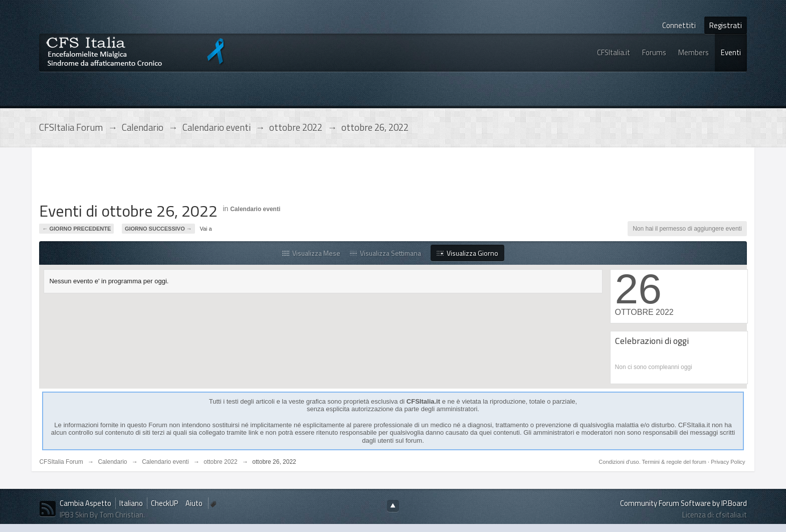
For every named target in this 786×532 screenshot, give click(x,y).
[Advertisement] (222, 178)
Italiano (131, 503)
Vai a (206, 229)
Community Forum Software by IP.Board (683, 503)
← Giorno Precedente (76, 229)
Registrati (726, 25)
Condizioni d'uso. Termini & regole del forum (653, 462)
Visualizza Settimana (385, 253)
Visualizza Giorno (467, 253)
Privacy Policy (728, 462)
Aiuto (195, 503)
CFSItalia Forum (61, 462)
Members (694, 52)
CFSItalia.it (614, 52)
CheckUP (164, 503)
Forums (654, 52)
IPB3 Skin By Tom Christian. (102, 515)
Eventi (731, 52)
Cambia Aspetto (85, 503)
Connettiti (679, 25)
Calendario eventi (255, 209)
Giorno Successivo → (158, 229)
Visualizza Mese (311, 253)
